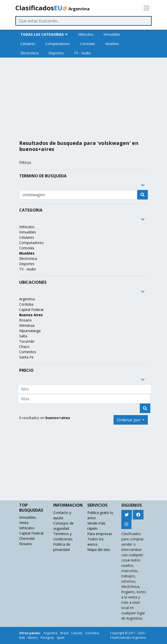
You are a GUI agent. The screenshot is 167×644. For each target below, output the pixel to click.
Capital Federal (31, 310)
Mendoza (27, 325)
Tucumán (27, 341)
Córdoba (26, 304)
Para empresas (100, 534)
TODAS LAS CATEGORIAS (44, 34)
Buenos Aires (31, 315)
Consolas (88, 44)
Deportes (56, 53)
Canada (77, 633)
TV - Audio (82, 53)
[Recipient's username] (78, 195)
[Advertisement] (83, 97)
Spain (61, 638)
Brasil (64, 633)
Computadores (58, 44)
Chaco (24, 347)
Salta (23, 336)
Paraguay (47, 638)
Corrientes (28, 352)
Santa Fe (26, 357)
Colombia (92, 633)
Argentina (27, 299)
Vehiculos (86, 34)
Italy (22, 638)
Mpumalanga (30, 331)
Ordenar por (129, 420)
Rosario (25, 320)
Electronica (29, 53)
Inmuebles (112, 34)
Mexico (33, 638)
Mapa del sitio (99, 550)
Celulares (28, 44)
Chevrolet (27, 538)
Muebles (112, 44)
